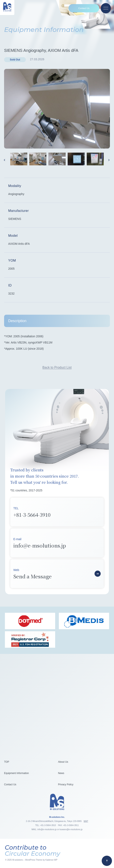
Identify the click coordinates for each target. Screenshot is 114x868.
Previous (5, 160)
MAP (86, 821)
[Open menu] (106, 8)
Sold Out (15, 60)
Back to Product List (57, 367)
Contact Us (84, 8)
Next (109, 160)
